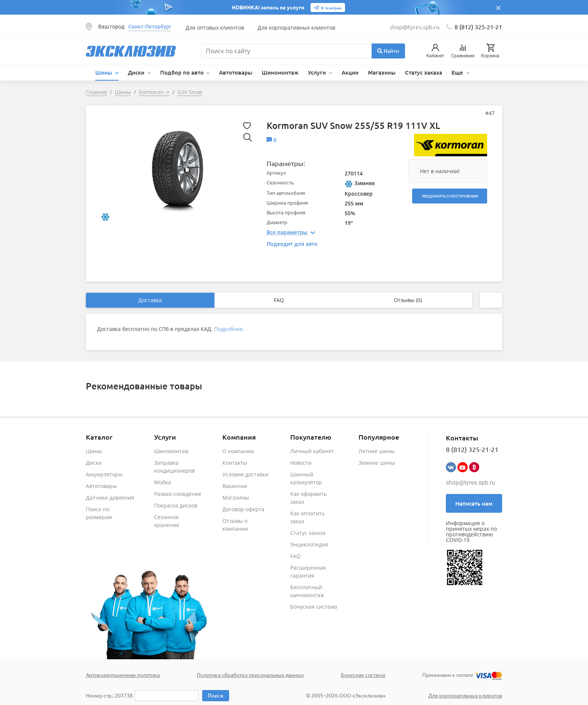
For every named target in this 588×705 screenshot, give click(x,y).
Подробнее (228, 329)
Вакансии (235, 486)
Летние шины (376, 451)
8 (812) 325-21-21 (478, 27)
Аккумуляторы (104, 474)
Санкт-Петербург (150, 27)
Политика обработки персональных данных (250, 675)
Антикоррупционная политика (123, 675)
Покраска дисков (176, 505)
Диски (94, 463)
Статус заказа (424, 72)
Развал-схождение (178, 494)
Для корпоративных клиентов (296, 28)
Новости (301, 463)
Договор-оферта (243, 509)
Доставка (150, 300)
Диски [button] (137, 72)
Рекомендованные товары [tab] (144, 386)
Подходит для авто (292, 244)
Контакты (235, 463)
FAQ (279, 300)
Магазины (382, 72)
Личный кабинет (312, 451)
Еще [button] (458, 72)
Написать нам (474, 503)
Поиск (216, 695)
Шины (94, 451)
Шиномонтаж (280, 72)
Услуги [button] (318, 72)
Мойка (163, 482)
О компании (238, 451)
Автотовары (236, 72)
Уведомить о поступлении (450, 196)
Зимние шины (377, 463)
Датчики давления (110, 498)
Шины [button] (104, 72)
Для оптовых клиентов (215, 28)
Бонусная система (314, 607)
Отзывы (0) (408, 300)
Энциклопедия (309, 544)
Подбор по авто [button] (183, 72)
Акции (350, 72)
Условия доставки (245, 474)
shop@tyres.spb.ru (470, 483)
